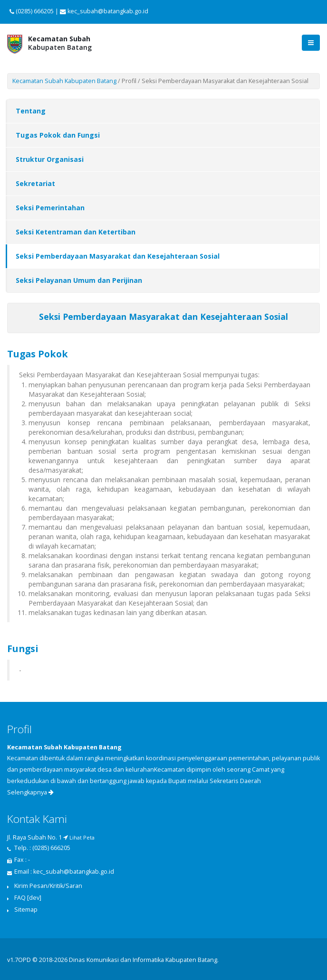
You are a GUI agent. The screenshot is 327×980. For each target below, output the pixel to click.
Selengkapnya (30, 792)
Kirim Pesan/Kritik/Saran (48, 886)
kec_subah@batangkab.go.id (74, 872)
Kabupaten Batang (60, 43)
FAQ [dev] (28, 898)
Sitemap (26, 910)
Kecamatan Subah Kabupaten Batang (64, 81)
